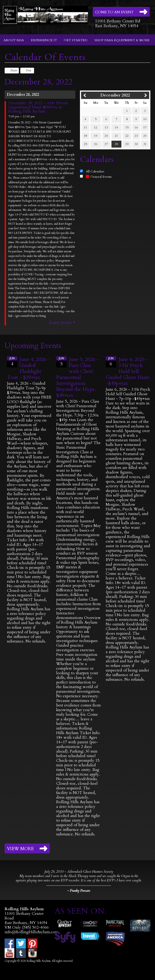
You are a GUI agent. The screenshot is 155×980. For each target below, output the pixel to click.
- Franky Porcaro (79, 891)
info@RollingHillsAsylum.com (32, 932)
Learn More (60, 323)
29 (127, 144)
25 (85, 144)
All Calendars (95, 171)
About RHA (14, 40)
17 (145, 127)
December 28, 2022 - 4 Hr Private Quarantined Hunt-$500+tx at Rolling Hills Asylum (38, 107)
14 (116, 127)
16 (136, 127)
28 (116, 144)
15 (127, 127)
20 (106, 136)
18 (85, 136)
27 (106, 144)
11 (85, 127)
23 (136, 136)
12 (96, 127)
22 (127, 136)
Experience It (44, 40)
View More (20, 849)
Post (26, 70)
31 (145, 144)
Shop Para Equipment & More (122, 40)
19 (96, 136)
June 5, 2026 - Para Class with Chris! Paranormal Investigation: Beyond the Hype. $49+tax (77, 377)
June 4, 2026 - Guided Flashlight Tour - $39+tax (28, 368)
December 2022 (115, 95)
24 (145, 136)
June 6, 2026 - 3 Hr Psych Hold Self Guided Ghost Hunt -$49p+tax (127, 371)
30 (136, 144)
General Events (99, 177)
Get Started (76, 40)
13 (106, 127)
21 (116, 136)
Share (12, 70)
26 (96, 144)
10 (145, 119)
